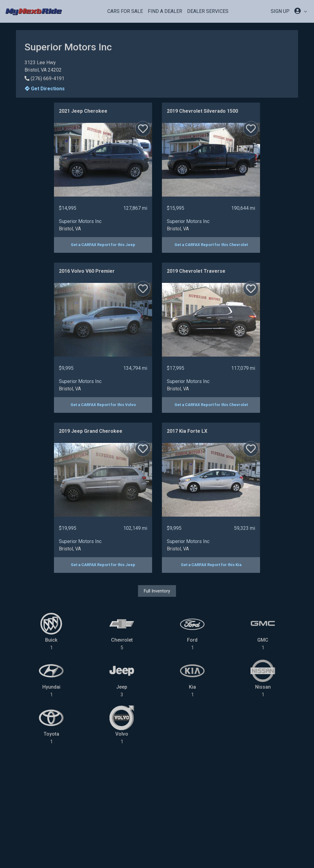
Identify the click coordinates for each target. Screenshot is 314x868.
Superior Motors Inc (80, 221)
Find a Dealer (165, 11)
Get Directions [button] (45, 89)
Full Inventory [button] (157, 591)
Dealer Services (208, 11)
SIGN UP (280, 11)
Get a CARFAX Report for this (103, 245)
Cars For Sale (125, 11)
